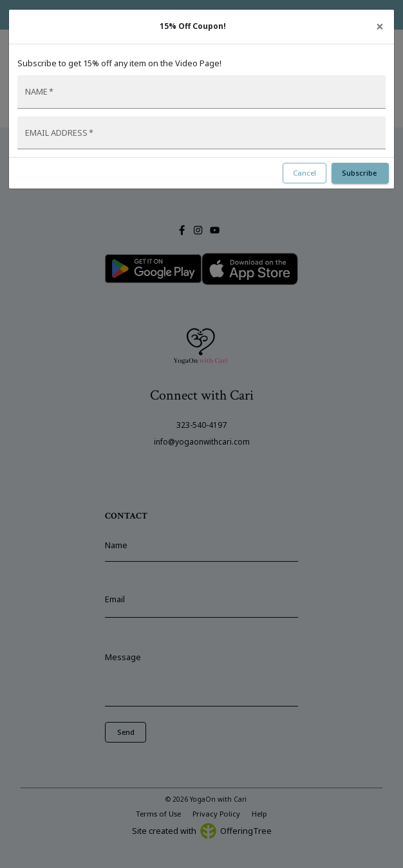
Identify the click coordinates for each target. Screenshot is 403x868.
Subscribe (360, 173)
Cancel (305, 173)
